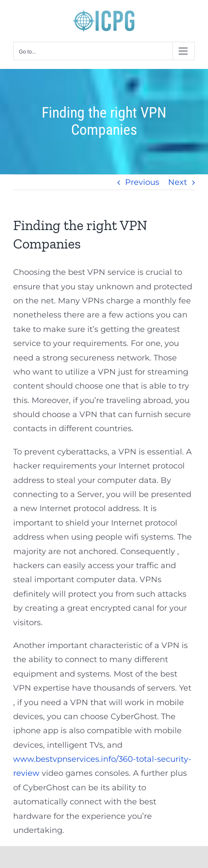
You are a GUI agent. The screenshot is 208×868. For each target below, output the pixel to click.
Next (178, 182)
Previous (142, 182)
